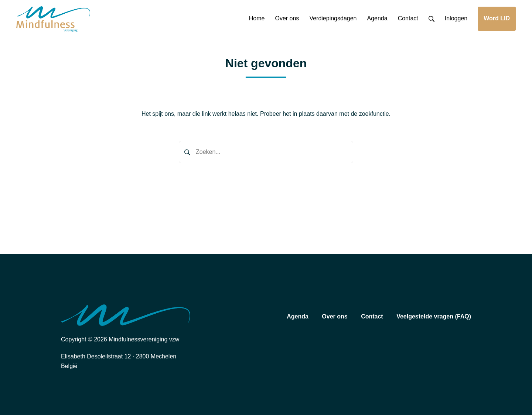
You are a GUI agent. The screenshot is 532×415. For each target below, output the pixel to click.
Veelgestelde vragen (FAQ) (434, 316)
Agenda (298, 316)
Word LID (497, 18)
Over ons (335, 316)
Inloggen (456, 18)
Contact (372, 316)
